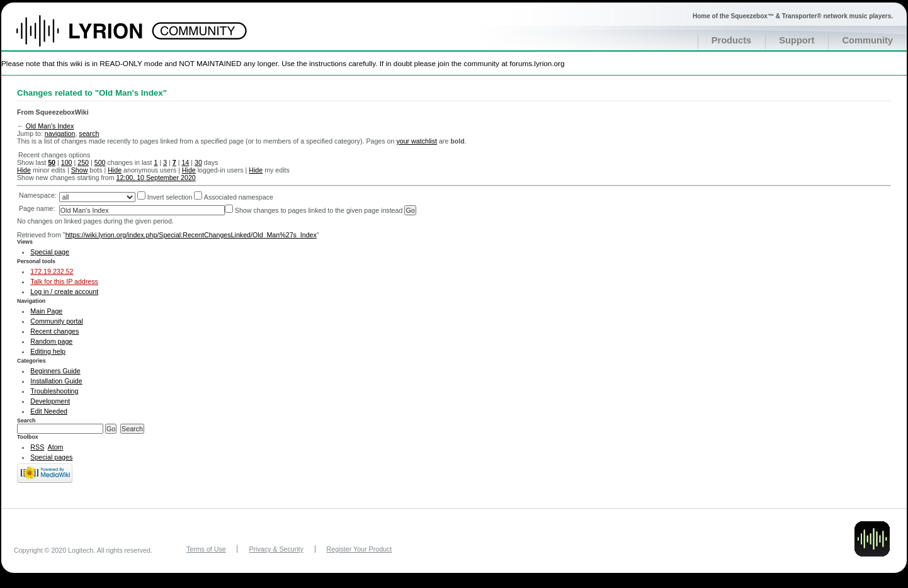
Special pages (51, 457)
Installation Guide (56, 381)
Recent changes (54, 331)
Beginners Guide (55, 371)
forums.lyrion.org (537, 63)
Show (80, 170)
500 (100, 162)
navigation (60, 133)
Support (797, 40)
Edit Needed (49, 411)
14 (185, 162)
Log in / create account (64, 291)
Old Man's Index (50, 126)
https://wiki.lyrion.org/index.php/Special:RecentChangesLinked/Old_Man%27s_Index (191, 235)
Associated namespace (239, 197)
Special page (50, 252)
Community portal (57, 321)
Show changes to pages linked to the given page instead (319, 210)
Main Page (46, 311)
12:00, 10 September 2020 (156, 178)
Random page (51, 341)
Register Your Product (360, 549)
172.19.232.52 (52, 271)
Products (732, 40)
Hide (24, 170)
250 (83, 162)
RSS (37, 447)
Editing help (48, 351)
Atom (56, 447)
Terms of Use (206, 549)
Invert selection (170, 197)
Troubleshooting (54, 391)
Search (26, 421)
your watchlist (417, 141)
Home (93, 37)
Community (867, 40)
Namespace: (38, 195)
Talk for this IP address (64, 281)
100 (67, 162)
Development (50, 401)
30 (198, 162)
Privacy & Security (276, 549)
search (89, 133)
